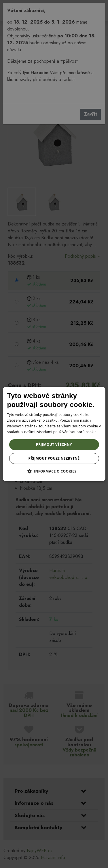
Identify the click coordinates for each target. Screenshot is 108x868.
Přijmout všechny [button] (54, 444)
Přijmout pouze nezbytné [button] (54, 458)
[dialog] (54, 434)
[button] (54, 471)
